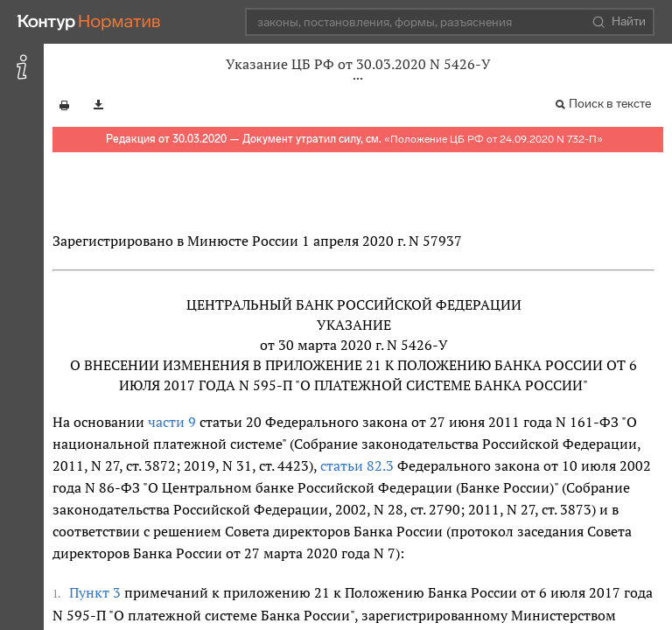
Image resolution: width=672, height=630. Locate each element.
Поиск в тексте (610, 104)
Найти (619, 22)
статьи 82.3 (357, 465)
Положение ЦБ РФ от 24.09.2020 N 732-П (493, 139)
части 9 (172, 422)
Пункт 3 (95, 592)
